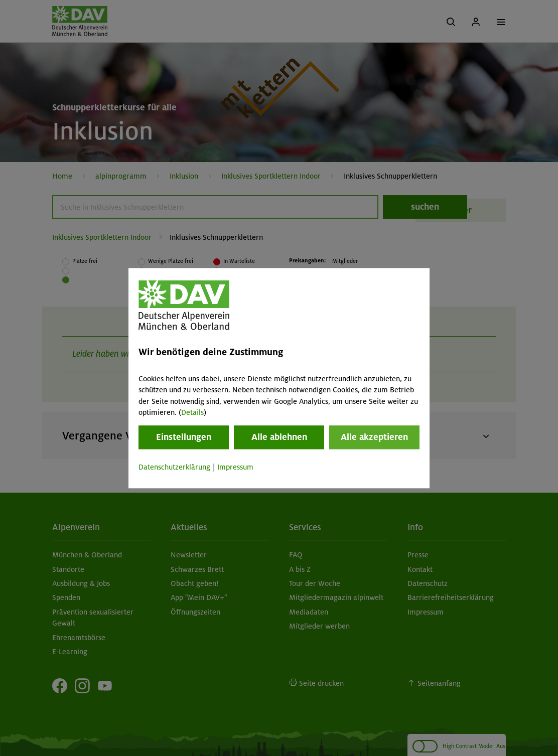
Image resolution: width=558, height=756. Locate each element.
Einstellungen (184, 437)
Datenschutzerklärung (174, 468)
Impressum (235, 468)
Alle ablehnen (279, 437)
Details (192, 412)
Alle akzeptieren (374, 437)
